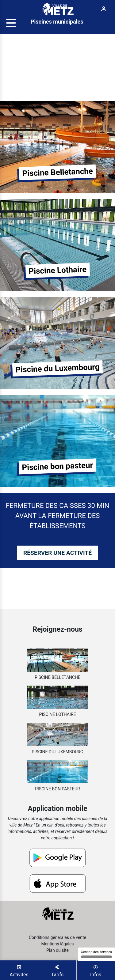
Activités (19, 971)
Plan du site (57, 950)
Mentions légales (57, 944)
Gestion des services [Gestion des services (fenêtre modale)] (96, 954)
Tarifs (57, 971)
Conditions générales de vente (57, 937)
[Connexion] (104, 9)
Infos (96, 971)
